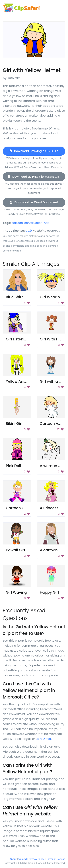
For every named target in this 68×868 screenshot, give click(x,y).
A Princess (49, 508)
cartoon (17, 223)
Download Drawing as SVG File (34, 151)
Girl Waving (16, 592)
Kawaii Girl (15, 550)
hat (46, 223)
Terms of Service (56, 859)
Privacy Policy (36, 859)
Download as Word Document (34, 202)
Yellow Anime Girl (22, 381)
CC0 (29, 231)
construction (33, 223)
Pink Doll (13, 466)
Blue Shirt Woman (22, 297)
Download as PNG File (34, 177)
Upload (23, 859)
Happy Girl (49, 592)
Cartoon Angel (53, 424)
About (13, 859)
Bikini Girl (14, 424)
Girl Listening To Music (26, 339)
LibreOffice (43, 739)
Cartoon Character (23, 508)
